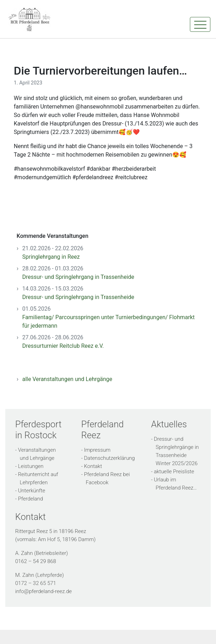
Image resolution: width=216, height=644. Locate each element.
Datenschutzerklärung (109, 458)
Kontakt (93, 466)
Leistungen (31, 466)
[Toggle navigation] (200, 24)
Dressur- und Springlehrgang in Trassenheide (78, 277)
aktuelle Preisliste (174, 472)
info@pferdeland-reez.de (43, 591)
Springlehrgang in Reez (51, 257)
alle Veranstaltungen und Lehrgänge (67, 379)
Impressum (97, 450)
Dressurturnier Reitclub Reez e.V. (63, 346)
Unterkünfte (32, 491)
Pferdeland (31, 499)
